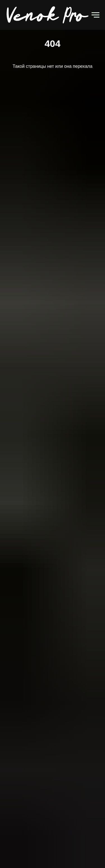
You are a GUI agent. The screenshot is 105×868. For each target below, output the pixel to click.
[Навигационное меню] (95, 15)
